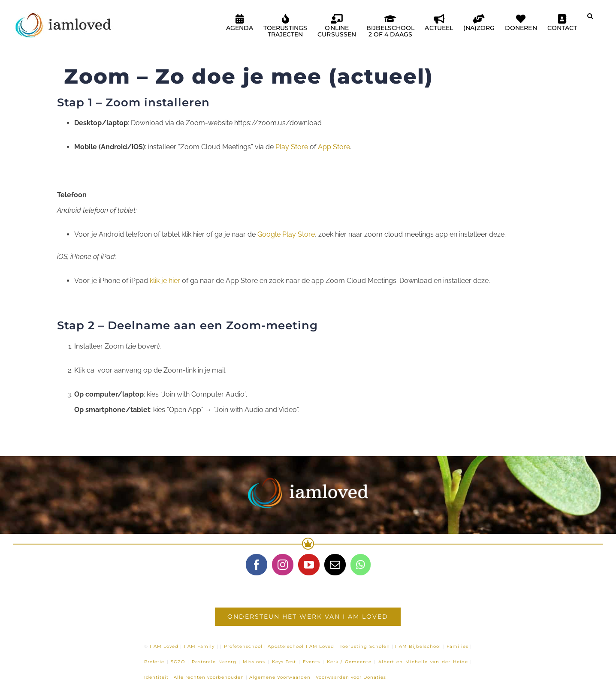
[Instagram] (283, 565)
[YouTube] (309, 565)
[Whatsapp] (361, 565)
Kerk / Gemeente (349, 662)
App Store (334, 147)
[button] (590, 19)
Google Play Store (286, 234)
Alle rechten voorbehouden (209, 677)
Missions (254, 662)
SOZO (178, 662)
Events (311, 662)
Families (457, 646)
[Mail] (335, 565)
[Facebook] (257, 565)
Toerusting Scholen (365, 646)
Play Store (292, 147)
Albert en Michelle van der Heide (423, 662)
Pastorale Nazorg (214, 662)
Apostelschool (286, 646)
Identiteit (156, 677)
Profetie (154, 662)
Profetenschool (243, 646)
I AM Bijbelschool (418, 646)
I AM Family (199, 646)
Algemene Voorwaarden (280, 677)
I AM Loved (164, 646)
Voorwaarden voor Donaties (351, 677)
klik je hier (164, 281)
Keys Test (284, 662)
